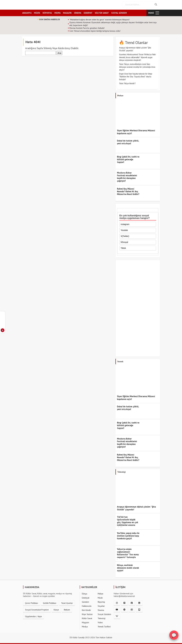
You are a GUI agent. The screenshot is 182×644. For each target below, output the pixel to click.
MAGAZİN (67, 12)
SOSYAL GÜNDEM (119, 12)
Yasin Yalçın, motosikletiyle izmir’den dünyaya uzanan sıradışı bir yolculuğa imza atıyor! (137, 66)
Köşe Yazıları (87, 614)
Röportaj (101, 601)
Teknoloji (102, 618)
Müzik (100, 597)
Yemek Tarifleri (104, 626)
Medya (85, 626)
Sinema (101, 610)
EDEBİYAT (88, 12)
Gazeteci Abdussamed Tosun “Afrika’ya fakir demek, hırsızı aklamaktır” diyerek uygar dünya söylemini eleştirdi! (137, 57)
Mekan (100, 593)
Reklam (67, 609)
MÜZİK (37, 12)
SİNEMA (78, 12)
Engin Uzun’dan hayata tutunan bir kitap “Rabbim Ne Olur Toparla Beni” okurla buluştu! (136, 76)
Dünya (84, 593)
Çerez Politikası (32, 603)
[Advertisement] (138, 308)
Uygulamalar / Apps (33, 616)
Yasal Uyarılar (67, 603)
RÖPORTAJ (47, 12)
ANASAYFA (27, 12)
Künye (56, 609)
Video (100, 622)
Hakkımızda (87, 606)
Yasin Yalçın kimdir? (127, 83)
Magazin (85, 622)
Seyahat (101, 606)
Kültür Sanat (87, 618)
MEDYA (57, 12)
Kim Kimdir (86, 610)
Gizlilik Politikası (50, 603)
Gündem (85, 601)
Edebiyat (86, 597)
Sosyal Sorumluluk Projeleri (37, 609)
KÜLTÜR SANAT (102, 12)
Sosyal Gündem (104, 614)
